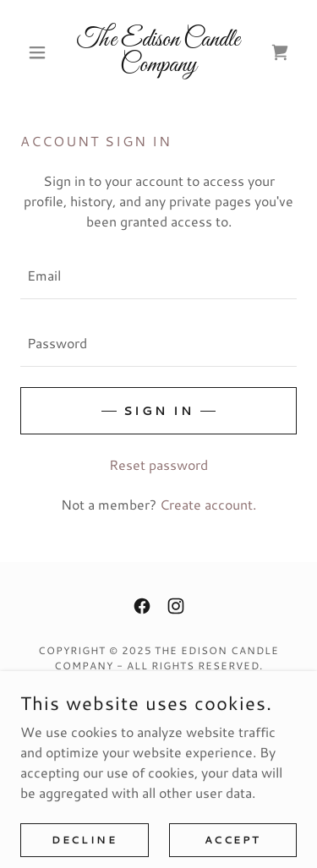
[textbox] (158, 276)
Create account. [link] (208, 504)
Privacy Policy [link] (158, 707)
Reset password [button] (158, 464)
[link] (158, 52)
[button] (41, 52)
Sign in (158, 411)
